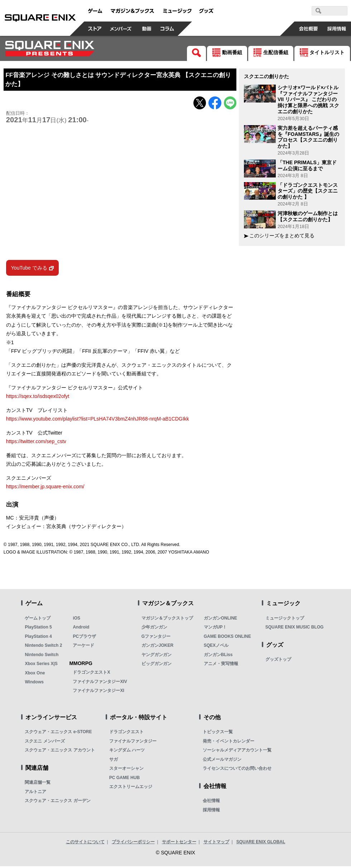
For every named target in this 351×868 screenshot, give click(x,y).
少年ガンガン (154, 629)
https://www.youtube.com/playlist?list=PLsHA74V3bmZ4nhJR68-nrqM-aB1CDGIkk (98, 421)
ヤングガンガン (157, 656)
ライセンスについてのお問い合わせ (237, 770)
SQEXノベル (216, 647)
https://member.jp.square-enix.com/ (45, 488)
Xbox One (35, 674)
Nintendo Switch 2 (43, 647)
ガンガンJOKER (157, 647)
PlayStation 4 (38, 638)
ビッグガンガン (157, 665)
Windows (34, 684)
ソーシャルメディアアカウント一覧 (237, 752)
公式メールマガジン (222, 761)
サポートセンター (179, 844)
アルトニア (35, 793)
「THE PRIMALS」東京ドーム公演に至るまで (307, 165)
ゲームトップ (38, 620)
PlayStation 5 (38, 629)
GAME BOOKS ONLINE (227, 638)
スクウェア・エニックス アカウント (60, 752)
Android (81, 629)
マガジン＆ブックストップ (167, 620)
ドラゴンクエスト (126, 734)
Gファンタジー (156, 638)
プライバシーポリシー (133, 844)
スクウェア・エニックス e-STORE (58, 734)
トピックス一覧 (218, 734)
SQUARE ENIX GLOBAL (261, 844)
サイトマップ (216, 844)
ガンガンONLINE (220, 620)
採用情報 (211, 811)
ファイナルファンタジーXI (98, 692)
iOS (76, 620)
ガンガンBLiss (218, 656)
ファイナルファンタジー (133, 743)
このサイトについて (85, 844)
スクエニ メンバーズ (45, 743)
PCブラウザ (84, 638)
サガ (114, 761)
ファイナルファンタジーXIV (100, 683)
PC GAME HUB (124, 779)
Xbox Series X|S (41, 665)
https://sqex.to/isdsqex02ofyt (38, 398)
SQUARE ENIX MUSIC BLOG (295, 629)
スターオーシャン (126, 770)
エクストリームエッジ (131, 788)
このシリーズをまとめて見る (282, 236)
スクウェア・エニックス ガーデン (57, 802)
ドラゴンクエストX (91, 674)
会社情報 (211, 802)
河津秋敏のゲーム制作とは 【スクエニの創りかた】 (308, 216)
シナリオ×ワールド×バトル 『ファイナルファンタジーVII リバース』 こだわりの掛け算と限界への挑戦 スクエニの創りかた (308, 99)
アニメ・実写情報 (221, 665)
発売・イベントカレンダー (229, 743)
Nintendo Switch (42, 656)
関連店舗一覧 (38, 784)
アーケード (83, 647)
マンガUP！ (215, 629)
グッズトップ (278, 661)
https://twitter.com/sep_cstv (36, 443)
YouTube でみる (29, 269)
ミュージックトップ (285, 620)
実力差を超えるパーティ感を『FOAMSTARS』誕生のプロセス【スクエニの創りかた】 (308, 137)
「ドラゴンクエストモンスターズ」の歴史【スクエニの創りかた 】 (308, 191)
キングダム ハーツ (127, 752)
